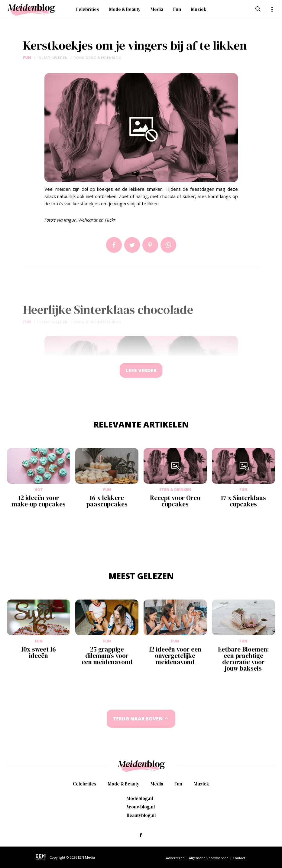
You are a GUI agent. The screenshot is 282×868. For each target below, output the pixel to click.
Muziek (199, 9)
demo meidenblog (104, 58)
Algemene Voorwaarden (209, 858)
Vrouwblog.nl (141, 807)
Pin (150, 245)
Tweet (132, 245)
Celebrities (87, 9)
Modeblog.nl (140, 798)
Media (157, 9)
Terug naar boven (138, 719)
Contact (239, 858)
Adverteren (175, 858)
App (168, 245)
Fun (177, 9)
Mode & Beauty (125, 9)
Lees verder (141, 371)
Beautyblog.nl (141, 815)
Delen (114, 245)
